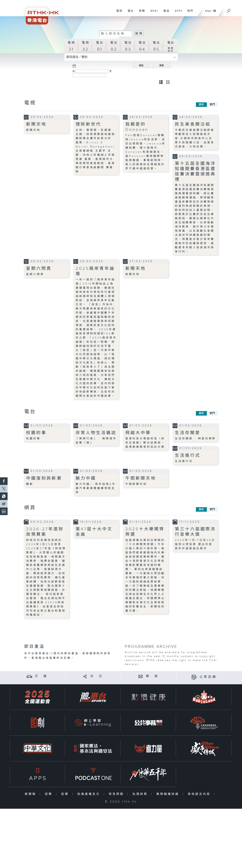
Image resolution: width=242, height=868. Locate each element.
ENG (208, 11)
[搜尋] (229, 10)
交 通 (41, 676)
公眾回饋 (208, 677)
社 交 (97, 676)
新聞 (141, 13)
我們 (189, 13)
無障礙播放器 (169, 794)
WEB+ (153, 13)
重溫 (165, 13)
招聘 (49, 794)
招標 (66, 794)
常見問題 (117, 794)
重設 (141, 66)
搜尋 (161, 66)
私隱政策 (141, 794)
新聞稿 (31, 794)
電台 (129, 13)
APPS (177, 13)
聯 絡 (152, 676)
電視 (118, 13)
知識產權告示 (90, 794)
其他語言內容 (200, 794)
